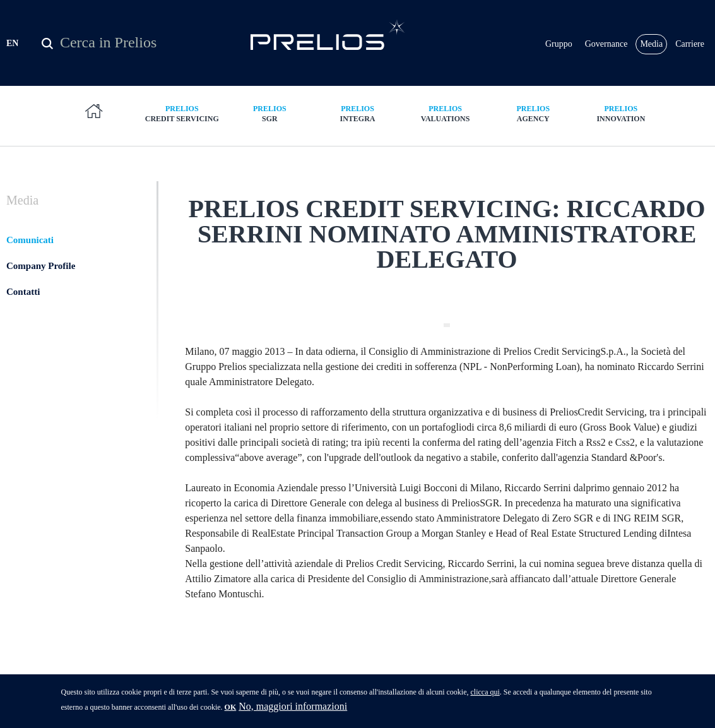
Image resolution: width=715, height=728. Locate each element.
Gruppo (559, 44)
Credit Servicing (182, 113)
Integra (358, 113)
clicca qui (485, 695)
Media (651, 44)
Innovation (621, 113)
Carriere (690, 44)
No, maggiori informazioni (293, 709)
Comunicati (30, 240)
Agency (533, 113)
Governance (606, 44)
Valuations (445, 113)
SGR (270, 113)
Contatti (23, 292)
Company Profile (41, 266)
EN (12, 43)
